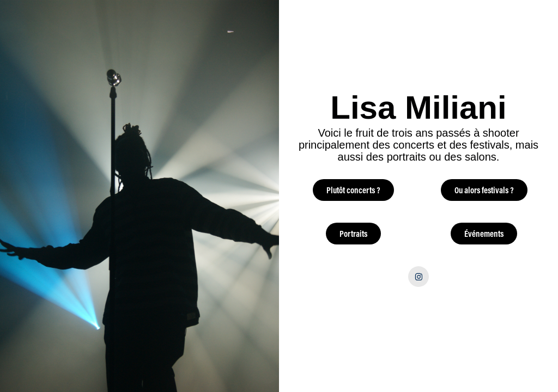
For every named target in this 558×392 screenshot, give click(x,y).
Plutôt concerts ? (353, 190)
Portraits (353, 234)
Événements (484, 234)
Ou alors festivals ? (484, 190)
